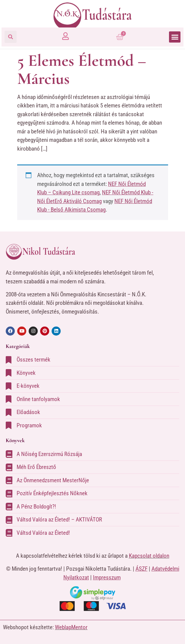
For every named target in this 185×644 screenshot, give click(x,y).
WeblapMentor (71, 627)
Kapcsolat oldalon (149, 556)
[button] (11, 37)
